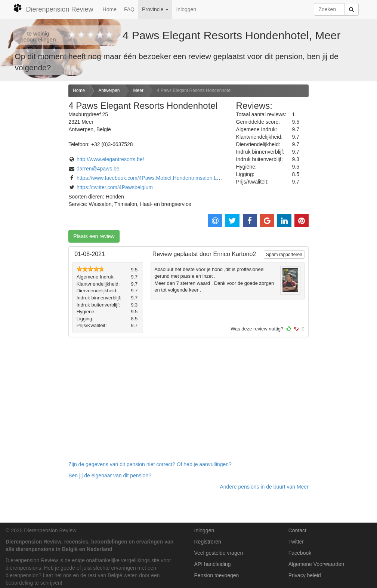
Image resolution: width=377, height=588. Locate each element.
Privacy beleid (305, 575)
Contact (297, 530)
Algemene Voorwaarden (316, 564)
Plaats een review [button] (94, 236)
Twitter (296, 542)
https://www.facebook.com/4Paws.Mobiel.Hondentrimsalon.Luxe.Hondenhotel (166, 178)
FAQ (129, 9)
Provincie (155, 9)
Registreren (208, 542)
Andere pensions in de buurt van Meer (264, 487)
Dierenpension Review (53, 8)
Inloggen (186, 9)
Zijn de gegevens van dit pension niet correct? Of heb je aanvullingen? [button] (150, 464)
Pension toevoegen (217, 575)
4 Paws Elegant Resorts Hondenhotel (194, 90)
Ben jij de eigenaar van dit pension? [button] (110, 475)
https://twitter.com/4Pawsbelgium (115, 187)
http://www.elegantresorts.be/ (110, 159)
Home (110, 9)
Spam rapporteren (284, 255)
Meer (138, 90)
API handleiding (213, 564)
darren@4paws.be (98, 169)
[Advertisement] (31, 202)
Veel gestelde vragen (219, 553)
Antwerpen (109, 90)
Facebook (300, 553)
